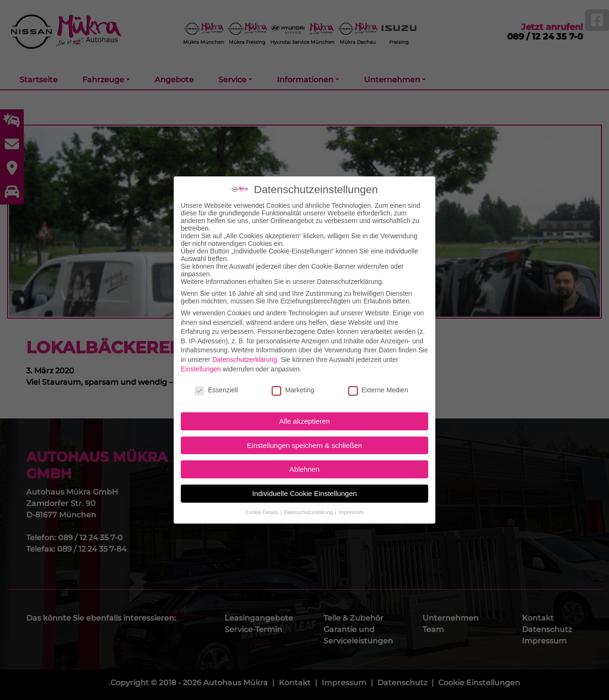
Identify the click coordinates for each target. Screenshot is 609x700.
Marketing (293, 384)
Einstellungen (201, 363)
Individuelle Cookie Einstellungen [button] (304, 488)
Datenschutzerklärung (245, 354)
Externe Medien (378, 384)
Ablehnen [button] (304, 463)
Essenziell (216, 384)
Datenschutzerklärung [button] (309, 506)
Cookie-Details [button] (262, 506)
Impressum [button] (351, 506)
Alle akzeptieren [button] (305, 415)
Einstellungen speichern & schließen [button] (304, 440)
